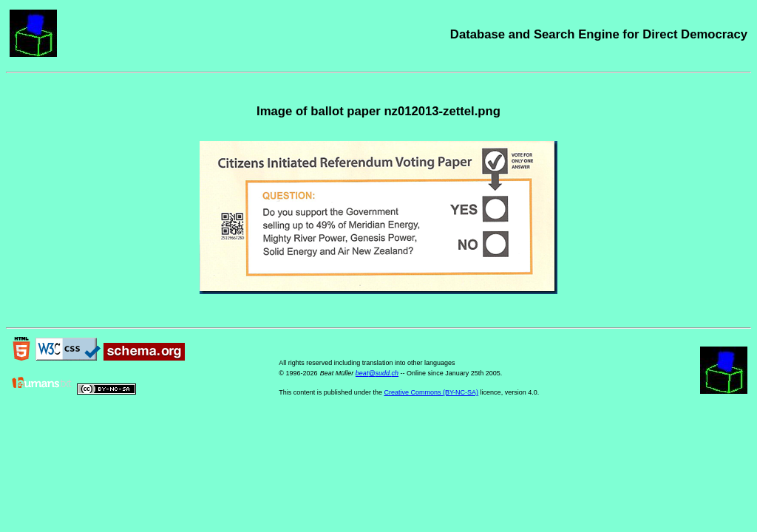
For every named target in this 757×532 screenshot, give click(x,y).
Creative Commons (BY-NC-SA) (431, 392)
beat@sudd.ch (377, 373)
